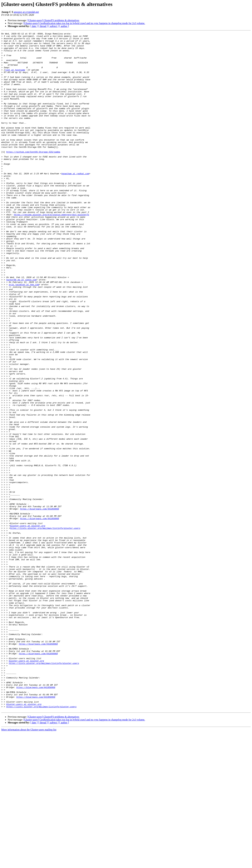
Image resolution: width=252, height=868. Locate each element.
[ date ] (34, 26)
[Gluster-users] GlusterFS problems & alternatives (53, 20)
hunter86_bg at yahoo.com (21, 329)
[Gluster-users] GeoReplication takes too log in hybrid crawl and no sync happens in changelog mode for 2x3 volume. (84, 23)
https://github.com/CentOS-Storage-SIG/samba (33, 176)
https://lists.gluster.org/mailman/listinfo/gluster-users (45, 627)
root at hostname (15, 78)
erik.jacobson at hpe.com (24, 335)
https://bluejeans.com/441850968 (40, 604)
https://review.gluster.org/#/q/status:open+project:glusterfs (51, 251)
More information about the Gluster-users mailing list (29, 865)
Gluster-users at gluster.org (28, 625)
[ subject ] (54, 26)
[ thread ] (43, 26)
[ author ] (64, 26)
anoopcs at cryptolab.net (26, 12)
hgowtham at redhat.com (75, 202)
